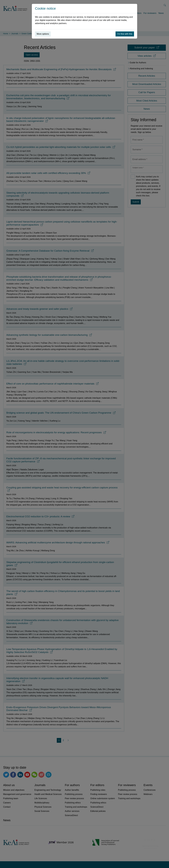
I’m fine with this (125, 34)
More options (43, 34)
